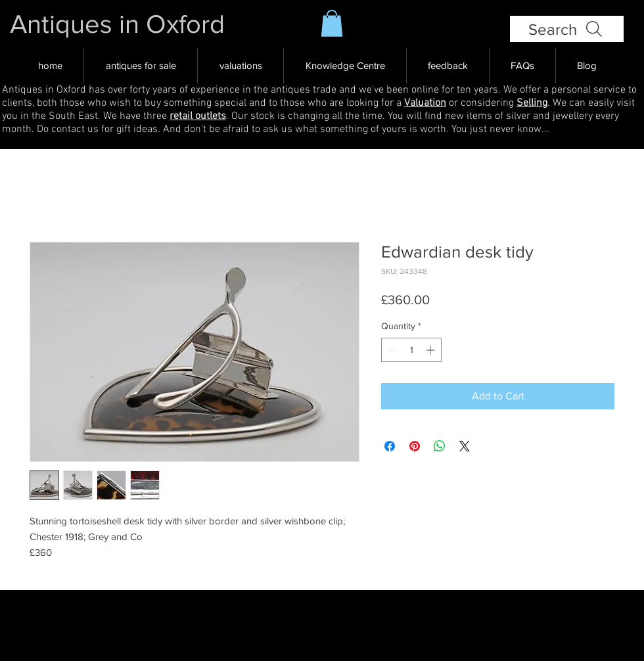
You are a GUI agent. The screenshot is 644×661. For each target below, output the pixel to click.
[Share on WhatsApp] (440, 446)
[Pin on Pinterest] (415, 446)
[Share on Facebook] (390, 446)
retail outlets (198, 116)
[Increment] (431, 350)
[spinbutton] (411, 350)
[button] (332, 23)
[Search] (567, 29)
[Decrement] (391, 350)
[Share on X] (465, 446)
